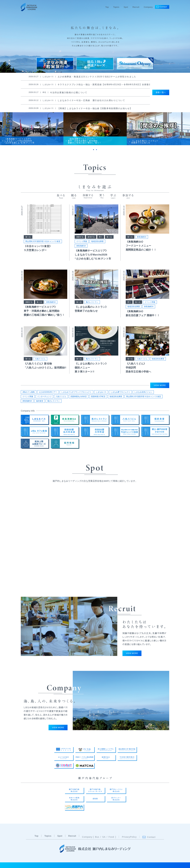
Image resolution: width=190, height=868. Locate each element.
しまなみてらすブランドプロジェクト (76, 394)
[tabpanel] (32, 132)
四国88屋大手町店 (98, 398)
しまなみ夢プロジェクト (120, 394)
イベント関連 (82, 246)
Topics (116, 7)
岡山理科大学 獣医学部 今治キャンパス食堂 (43, 246)
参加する (91, 242)
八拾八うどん (40, 364)
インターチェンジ (44, 398)
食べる (28, 242)
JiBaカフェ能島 (29, 394)
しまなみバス (101, 394)
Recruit (136, 7)
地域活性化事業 (97, 246)
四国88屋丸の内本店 (79, 398)
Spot (126, 7)
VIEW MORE (160, 387)
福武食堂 (40, 403)
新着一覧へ (161, 92)
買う (101, 242)
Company (148, 7)
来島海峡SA (81, 251)
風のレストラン (92, 307)
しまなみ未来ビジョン (143, 394)
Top (107, 7)
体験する (80, 242)
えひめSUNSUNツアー (48, 394)
